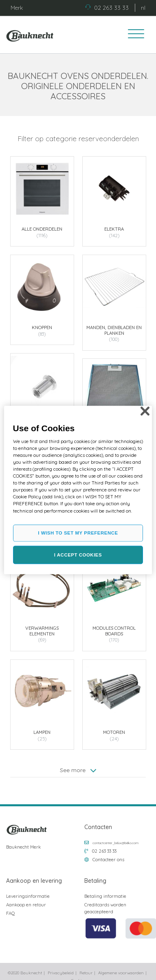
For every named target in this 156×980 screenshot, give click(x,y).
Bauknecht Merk (23, 847)
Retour (86, 973)
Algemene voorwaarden (121, 973)
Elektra (114, 229)
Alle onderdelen (42, 229)
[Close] (145, 411)
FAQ (11, 913)
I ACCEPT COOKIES (78, 554)
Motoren (114, 731)
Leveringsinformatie (28, 896)
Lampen (42, 731)
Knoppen (42, 327)
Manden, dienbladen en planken (114, 330)
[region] (78, 490)
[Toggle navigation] (133, 35)
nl (143, 8)
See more (78, 769)
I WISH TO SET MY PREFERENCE (78, 533)
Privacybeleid (61, 973)
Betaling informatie (105, 896)
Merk (17, 8)
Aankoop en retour (26, 905)
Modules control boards (114, 630)
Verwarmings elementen (42, 630)
